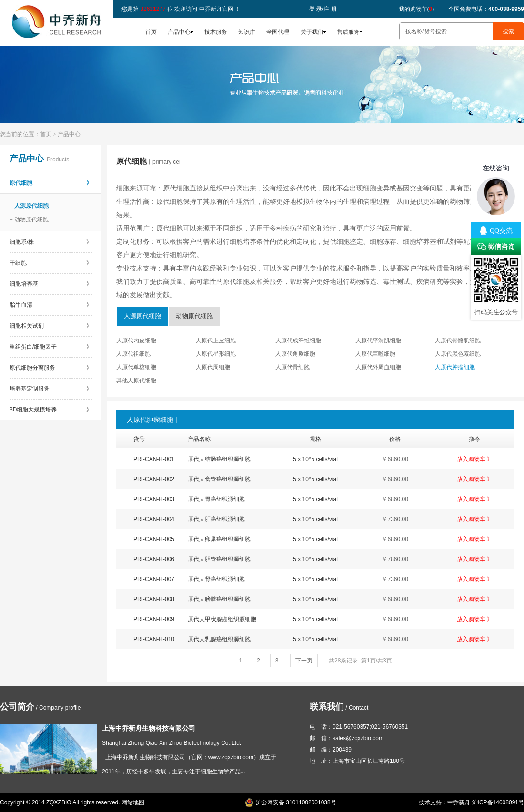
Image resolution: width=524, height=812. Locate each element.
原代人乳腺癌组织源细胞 (219, 639)
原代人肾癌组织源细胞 (216, 579)
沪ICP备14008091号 (498, 802)
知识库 (247, 32)
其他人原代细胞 (136, 381)
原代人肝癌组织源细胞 (216, 519)
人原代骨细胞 (292, 367)
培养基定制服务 (51, 389)
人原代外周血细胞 (378, 367)
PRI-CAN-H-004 (154, 519)
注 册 (330, 9)
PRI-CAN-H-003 (154, 499)
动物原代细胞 (194, 316)
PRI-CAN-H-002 (154, 479)
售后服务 (348, 32)
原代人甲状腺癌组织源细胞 (222, 619)
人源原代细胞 (142, 316)
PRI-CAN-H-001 (154, 459)
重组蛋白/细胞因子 (51, 347)
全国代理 (278, 32)
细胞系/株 (51, 242)
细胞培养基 (51, 284)
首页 (151, 32)
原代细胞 (51, 183)
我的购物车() (417, 9)
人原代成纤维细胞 (298, 341)
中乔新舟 (459, 802)
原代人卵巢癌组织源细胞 (219, 539)
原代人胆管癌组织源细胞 (219, 559)
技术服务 (216, 32)
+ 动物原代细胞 (29, 220)
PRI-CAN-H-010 (154, 639)
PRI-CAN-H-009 (154, 619)
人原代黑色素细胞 (458, 354)
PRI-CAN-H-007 (154, 579)
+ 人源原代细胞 (29, 206)
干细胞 (51, 263)
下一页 (304, 661)
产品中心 (179, 32)
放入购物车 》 (475, 459)
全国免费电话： (486, 9)
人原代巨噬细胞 (375, 354)
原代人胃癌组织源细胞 (216, 499)
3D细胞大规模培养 (51, 410)
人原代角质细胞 (295, 354)
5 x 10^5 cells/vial (315, 459)
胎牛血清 (51, 305)
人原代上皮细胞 (216, 341)
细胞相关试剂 (51, 326)
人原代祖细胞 (133, 354)
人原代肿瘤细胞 (455, 367)
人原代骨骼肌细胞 (458, 341)
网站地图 (133, 802)
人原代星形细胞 (216, 354)
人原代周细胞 (213, 367)
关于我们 (312, 32)
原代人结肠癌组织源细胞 (219, 459)
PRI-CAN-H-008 (154, 599)
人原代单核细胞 (136, 367)
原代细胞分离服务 (51, 368)
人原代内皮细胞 (136, 341)
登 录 (316, 9)
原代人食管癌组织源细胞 (219, 479)
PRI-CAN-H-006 (154, 559)
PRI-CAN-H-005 (154, 539)
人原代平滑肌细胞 (378, 341)
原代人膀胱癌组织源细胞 (219, 599)
